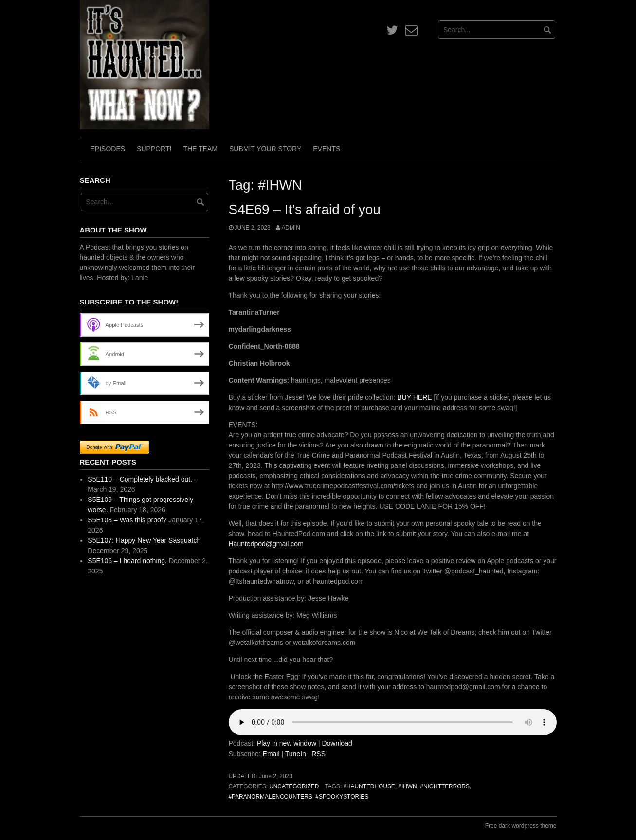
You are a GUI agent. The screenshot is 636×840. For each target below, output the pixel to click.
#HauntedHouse (369, 786)
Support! (154, 149)
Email (271, 754)
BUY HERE (415, 397)
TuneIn (296, 754)
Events (327, 149)
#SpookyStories (342, 797)
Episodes (108, 149)
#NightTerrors (445, 786)
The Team (200, 149)
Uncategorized (294, 786)
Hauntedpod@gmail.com (266, 544)
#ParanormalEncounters (271, 797)
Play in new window (287, 743)
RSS (318, 754)
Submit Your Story (265, 149)
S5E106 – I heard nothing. (127, 561)
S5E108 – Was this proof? (127, 520)
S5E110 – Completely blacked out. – (143, 479)
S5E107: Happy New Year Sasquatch (144, 540)
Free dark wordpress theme (521, 826)
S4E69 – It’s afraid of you (305, 209)
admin (291, 228)
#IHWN (407, 786)
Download (337, 743)
